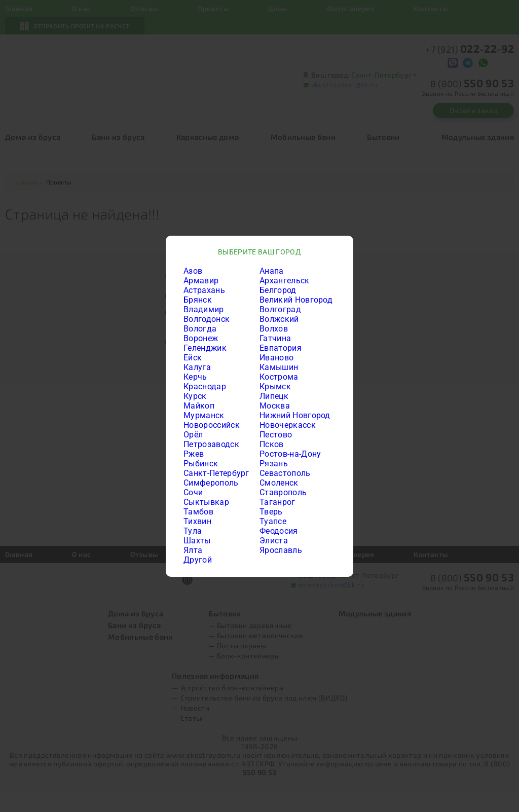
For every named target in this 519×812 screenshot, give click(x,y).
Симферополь (211, 483)
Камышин (279, 367)
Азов (193, 271)
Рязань (274, 464)
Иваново (276, 358)
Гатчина (275, 338)
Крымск (275, 386)
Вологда (200, 329)
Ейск (193, 358)
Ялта (193, 550)
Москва (275, 406)
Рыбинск (201, 464)
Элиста (274, 541)
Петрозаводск (211, 444)
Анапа (272, 271)
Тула (193, 531)
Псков (272, 444)
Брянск (198, 300)
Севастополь (285, 473)
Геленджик (205, 348)
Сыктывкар (206, 502)
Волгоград (280, 309)
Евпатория (281, 348)
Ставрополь (283, 492)
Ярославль (281, 550)
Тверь (271, 512)
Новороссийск (212, 425)
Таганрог (277, 502)
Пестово (276, 435)
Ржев (194, 454)
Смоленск (279, 483)
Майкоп (199, 406)
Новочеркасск (288, 425)
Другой (198, 560)
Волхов (274, 329)
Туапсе (273, 521)
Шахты (197, 541)
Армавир (201, 281)
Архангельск (285, 281)
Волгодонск (207, 319)
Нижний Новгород (295, 415)
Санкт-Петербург (216, 473)
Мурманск (204, 415)
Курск (195, 396)
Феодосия (279, 531)
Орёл (193, 435)
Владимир (204, 309)
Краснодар (205, 386)
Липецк (274, 396)
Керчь (195, 377)
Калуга (197, 367)
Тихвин (197, 521)
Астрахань (204, 290)
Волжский (279, 319)
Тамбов (198, 512)
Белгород (278, 290)
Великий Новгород (296, 300)
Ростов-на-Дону (290, 454)
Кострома (279, 377)
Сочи (193, 492)
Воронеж (201, 338)
